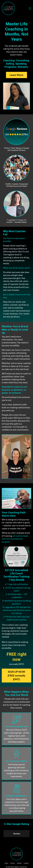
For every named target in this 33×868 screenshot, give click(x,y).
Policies (19, 863)
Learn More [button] (16, 75)
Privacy (13, 863)
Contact (26, 863)
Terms (6, 863)
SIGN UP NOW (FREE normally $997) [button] (17, 676)
